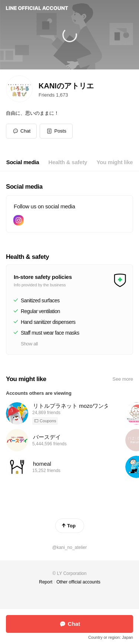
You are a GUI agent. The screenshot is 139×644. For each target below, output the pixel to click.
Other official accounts (78, 582)
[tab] (23, 162)
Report (46, 582)
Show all (29, 344)
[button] (56, 131)
